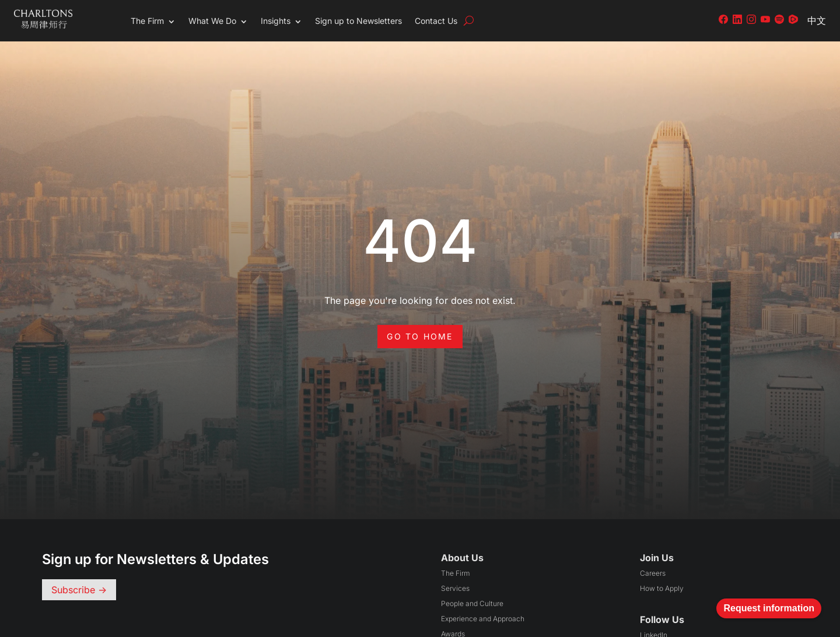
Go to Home (420, 336)
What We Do (212, 21)
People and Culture (472, 603)
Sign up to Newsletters (358, 21)
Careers (653, 573)
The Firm (147, 21)
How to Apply (662, 588)
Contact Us (436, 21)
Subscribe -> (79, 590)
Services (455, 588)
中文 (817, 20)
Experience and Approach (483, 619)
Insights (276, 21)
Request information (769, 608)
